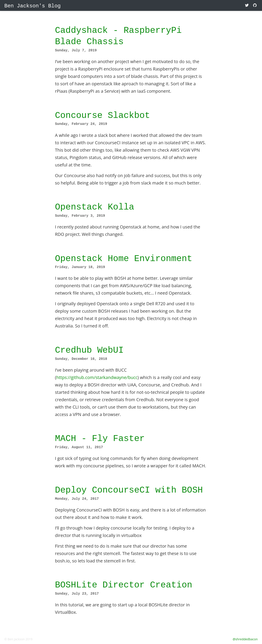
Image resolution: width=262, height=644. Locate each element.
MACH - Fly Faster (100, 439)
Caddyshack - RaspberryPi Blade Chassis (118, 36)
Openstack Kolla (95, 207)
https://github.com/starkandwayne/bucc (97, 377)
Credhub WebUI (89, 350)
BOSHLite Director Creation (124, 585)
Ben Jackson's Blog (32, 6)
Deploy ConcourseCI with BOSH (129, 490)
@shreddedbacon (245, 639)
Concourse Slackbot (102, 115)
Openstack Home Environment (124, 259)
